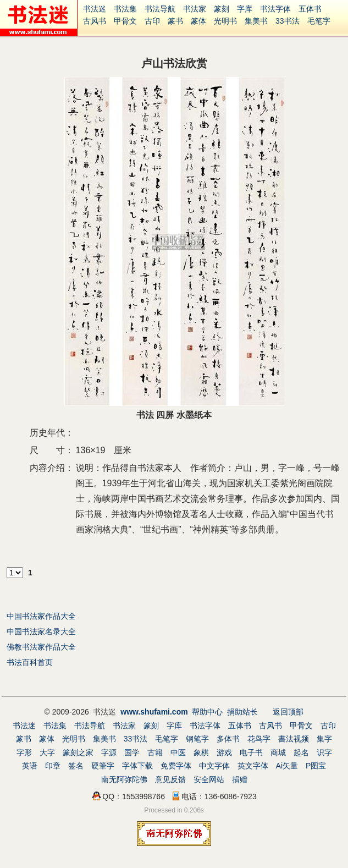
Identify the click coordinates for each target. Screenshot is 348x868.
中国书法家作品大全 (41, 616)
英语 (30, 766)
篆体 (198, 21)
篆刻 (222, 9)
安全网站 (209, 779)
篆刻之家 (78, 752)
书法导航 (160, 9)
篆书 (175, 21)
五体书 (310, 9)
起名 (301, 752)
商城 (278, 752)
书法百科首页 (30, 662)
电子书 (251, 752)
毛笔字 (319, 21)
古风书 (95, 21)
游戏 (224, 752)
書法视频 (294, 739)
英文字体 (253, 766)
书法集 (125, 9)
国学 (132, 752)
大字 (47, 752)
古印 (152, 21)
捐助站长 (242, 712)
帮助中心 (207, 712)
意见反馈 (170, 779)
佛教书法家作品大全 (41, 647)
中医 (178, 752)
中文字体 (214, 766)
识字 (324, 752)
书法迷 (95, 9)
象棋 (201, 752)
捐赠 (240, 779)
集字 (324, 739)
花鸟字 (259, 739)
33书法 (288, 21)
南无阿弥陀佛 (124, 779)
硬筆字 (103, 766)
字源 (109, 752)
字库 (245, 9)
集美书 (256, 21)
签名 (76, 766)
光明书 (225, 21)
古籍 (155, 752)
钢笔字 (197, 739)
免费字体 (176, 766)
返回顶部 (288, 712)
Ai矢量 (287, 766)
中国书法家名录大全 (41, 631)
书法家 (195, 9)
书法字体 (275, 9)
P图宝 (316, 766)
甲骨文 (125, 21)
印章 (53, 766)
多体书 (228, 739)
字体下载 (137, 766)
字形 (24, 752)
